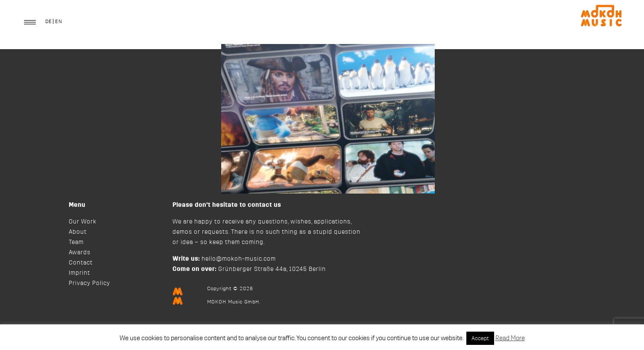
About (78, 232)
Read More (510, 338)
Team (76, 242)
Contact (81, 263)
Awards (80, 253)
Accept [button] (480, 338)
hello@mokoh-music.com (239, 259)
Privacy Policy (89, 283)
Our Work (83, 222)
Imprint (79, 273)
